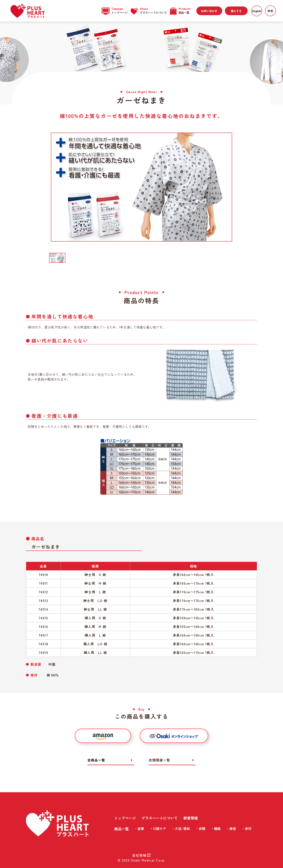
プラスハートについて (160, 818)
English (257, 11)
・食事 (139, 828)
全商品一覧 (111, 760)
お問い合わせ (209, 11)
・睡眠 (216, 828)
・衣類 (200, 828)
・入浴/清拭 (181, 828)
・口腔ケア (158, 828)
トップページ (125, 818)
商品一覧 (121, 829)
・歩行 (247, 828)
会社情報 (141, 855)
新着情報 (191, 818)
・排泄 (231, 828)
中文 (270, 11)
